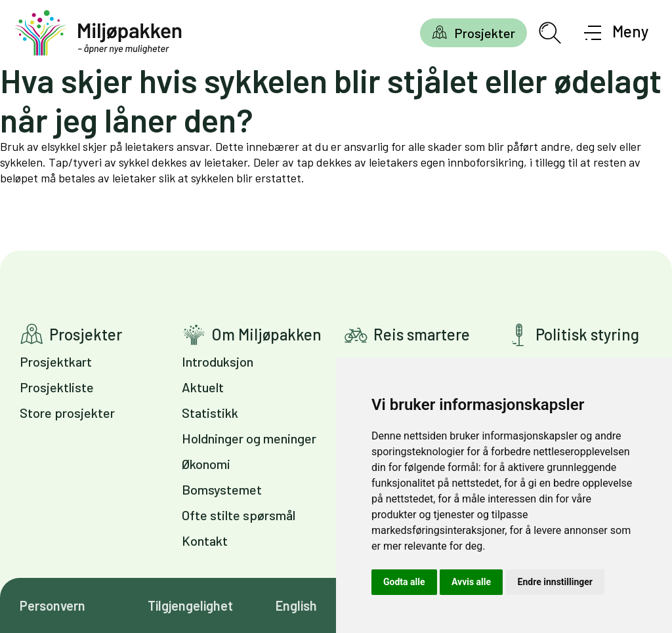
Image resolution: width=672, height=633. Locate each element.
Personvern (52, 605)
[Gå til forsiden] (98, 33)
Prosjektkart (56, 361)
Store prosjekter (67, 413)
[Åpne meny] (617, 33)
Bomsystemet (222, 489)
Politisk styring (587, 334)
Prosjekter (485, 33)
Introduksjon (218, 361)
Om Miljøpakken (266, 334)
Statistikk (210, 413)
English (296, 605)
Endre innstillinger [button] (555, 582)
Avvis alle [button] (471, 582)
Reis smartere (422, 334)
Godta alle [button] (404, 582)
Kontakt (205, 541)
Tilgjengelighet (190, 605)
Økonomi (206, 464)
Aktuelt (203, 387)
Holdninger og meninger (249, 438)
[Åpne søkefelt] (550, 33)
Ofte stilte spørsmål (239, 515)
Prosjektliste (57, 387)
